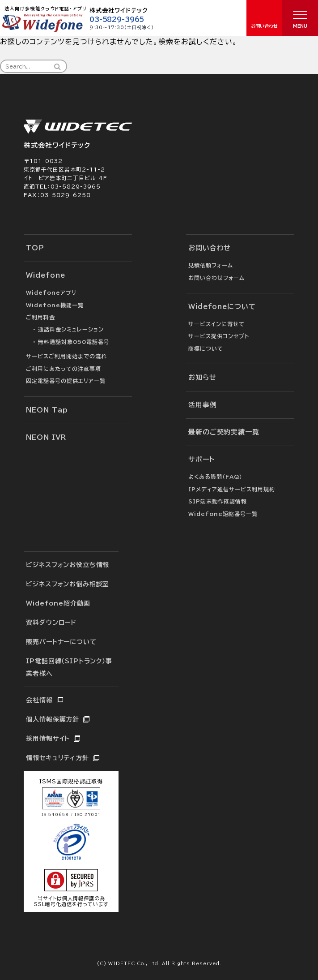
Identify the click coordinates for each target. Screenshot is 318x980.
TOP (35, 248)
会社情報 (39, 700)
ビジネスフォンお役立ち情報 (68, 565)
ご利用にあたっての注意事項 (64, 369)
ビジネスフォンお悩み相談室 (68, 584)
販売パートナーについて (61, 642)
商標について (206, 348)
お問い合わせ (210, 248)
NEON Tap (47, 410)
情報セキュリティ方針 (57, 758)
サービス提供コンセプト (219, 336)
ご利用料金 (40, 317)
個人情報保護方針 (53, 719)
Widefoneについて (222, 307)
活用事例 (203, 405)
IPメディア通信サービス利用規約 (232, 489)
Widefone (45, 275)
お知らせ (202, 377)
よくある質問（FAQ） (215, 477)
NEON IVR (46, 437)
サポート (202, 459)
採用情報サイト (48, 739)
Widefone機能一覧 (55, 305)
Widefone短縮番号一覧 (223, 514)
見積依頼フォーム (211, 265)
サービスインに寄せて (216, 324)
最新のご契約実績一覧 (224, 432)
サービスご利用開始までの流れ (66, 356)
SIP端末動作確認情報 (218, 501)
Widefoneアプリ (51, 292)
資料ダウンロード (51, 623)
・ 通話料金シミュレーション (68, 329)
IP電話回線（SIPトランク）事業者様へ (69, 667)
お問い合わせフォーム (216, 278)
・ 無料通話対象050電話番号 (71, 342)
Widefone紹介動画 (58, 603)
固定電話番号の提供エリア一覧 (66, 381)
